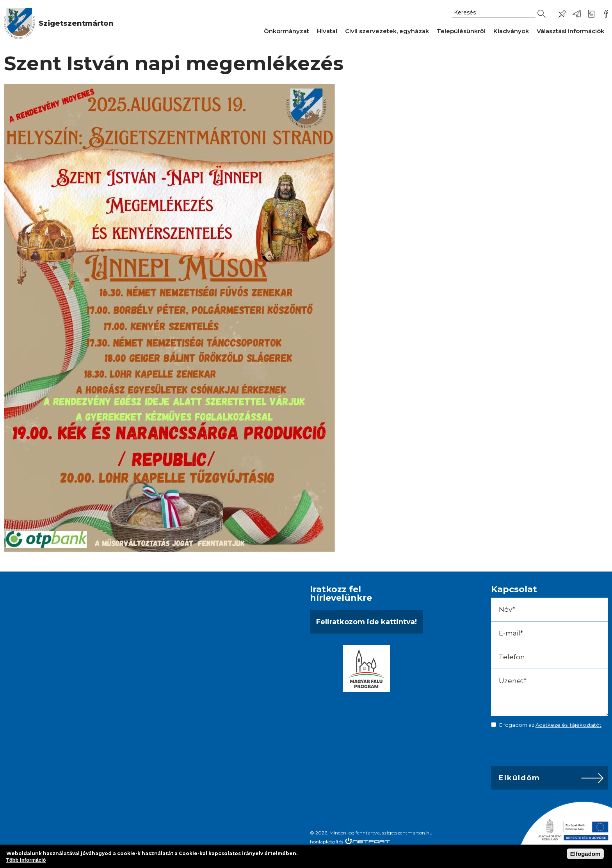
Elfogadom (585, 854)
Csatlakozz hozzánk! (606, 14)
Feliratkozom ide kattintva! (366, 622)
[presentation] (546, 749)
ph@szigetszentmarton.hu (577, 14)
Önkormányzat (286, 31)
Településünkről (461, 31)
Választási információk (570, 31)
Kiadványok (511, 31)
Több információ (26, 860)
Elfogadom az (550, 725)
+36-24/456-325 (591, 14)
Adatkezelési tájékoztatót (568, 725)
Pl (562, 14)
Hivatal (327, 31)
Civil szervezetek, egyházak (387, 31)
